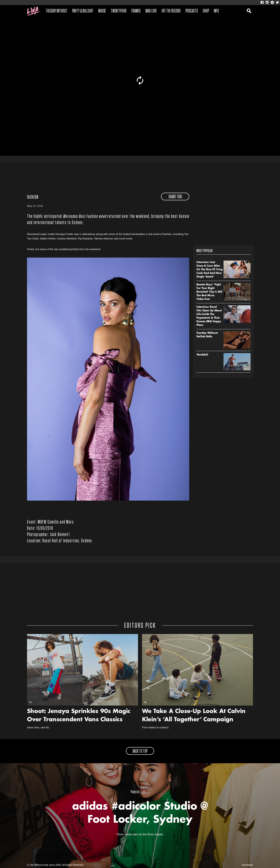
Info (216, 11)
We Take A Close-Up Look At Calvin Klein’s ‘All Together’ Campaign (194, 716)
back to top (140, 751)
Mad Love (151, 11)
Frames (136, 11)
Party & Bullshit (83, 11)
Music (102, 11)
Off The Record (171, 11)
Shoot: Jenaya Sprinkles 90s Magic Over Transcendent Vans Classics (79, 716)
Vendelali (202, 355)
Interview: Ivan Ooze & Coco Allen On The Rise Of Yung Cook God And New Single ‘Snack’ (209, 270)
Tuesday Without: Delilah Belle (207, 335)
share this (175, 197)
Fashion (33, 197)
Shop (206, 11)
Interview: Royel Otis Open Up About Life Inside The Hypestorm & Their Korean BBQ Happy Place (209, 316)
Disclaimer (247, 865)
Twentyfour (119, 11)
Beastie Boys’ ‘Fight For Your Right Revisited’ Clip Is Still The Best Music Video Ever (209, 292)
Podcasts (192, 11)
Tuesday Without (56, 11)
